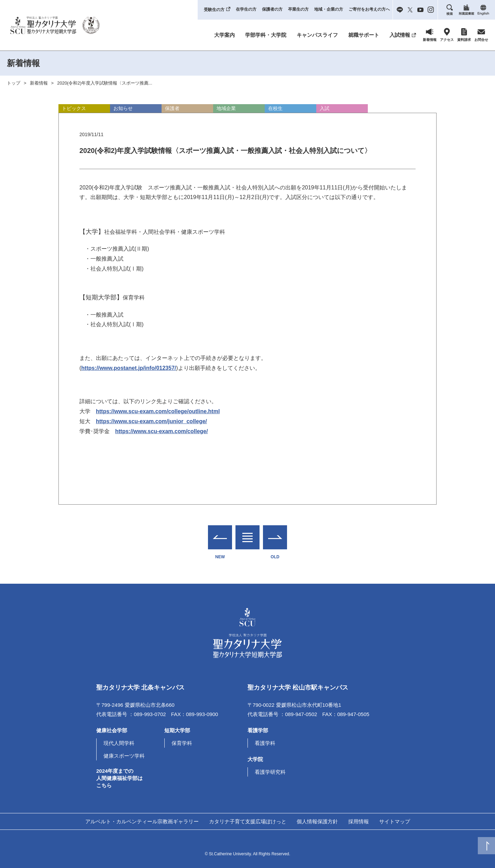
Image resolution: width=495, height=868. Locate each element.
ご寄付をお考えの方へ (369, 9)
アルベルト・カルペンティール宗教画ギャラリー (142, 821)
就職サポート (364, 35)
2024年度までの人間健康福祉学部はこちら (119, 778)
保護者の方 (272, 9)
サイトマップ (395, 821)
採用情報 (359, 821)
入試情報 (400, 35)
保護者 (172, 108)
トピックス (74, 108)
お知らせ (123, 108)
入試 (324, 108)
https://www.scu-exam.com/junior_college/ (151, 421)
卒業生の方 (298, 9)
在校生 (275, 108)
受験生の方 (214, 10)
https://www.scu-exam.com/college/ (162, 431)
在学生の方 (246, 9)
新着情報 (39, 83)
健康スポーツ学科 (124, 756)
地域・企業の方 (329, 9)
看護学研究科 (270, 772)
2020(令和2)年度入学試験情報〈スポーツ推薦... (105, 83)
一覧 (247, 533)
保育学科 (182, 743)
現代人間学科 (119, 743)
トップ (14, 83)
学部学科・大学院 (266, 35)
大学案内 (224, 35)
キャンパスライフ (317, 35)
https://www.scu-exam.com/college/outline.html (158, 411)
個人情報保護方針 (317, 821)
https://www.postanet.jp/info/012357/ (129, 368)
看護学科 (265, 743)
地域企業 (226, 108)
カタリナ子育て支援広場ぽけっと (248, 821)
